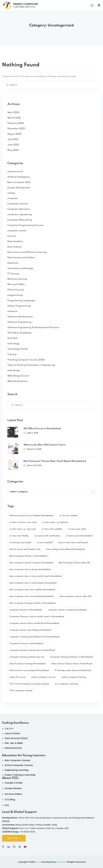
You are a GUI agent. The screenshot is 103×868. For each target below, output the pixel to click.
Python (17, 733)
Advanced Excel (13, 748)
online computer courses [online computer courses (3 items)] (43, 677)
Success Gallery (13, 794)
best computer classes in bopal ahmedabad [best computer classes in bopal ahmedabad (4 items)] (31, 563)
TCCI (38, 862)
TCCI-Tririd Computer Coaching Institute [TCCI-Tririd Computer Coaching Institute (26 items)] (29, 684)
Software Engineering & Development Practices (33, 328)
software (12, 311)
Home (42, 32)
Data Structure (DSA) (16, 738)
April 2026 (13, 112)
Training (12, 354)
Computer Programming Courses (25, 225)
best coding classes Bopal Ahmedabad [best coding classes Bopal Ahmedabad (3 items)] (66, 549)
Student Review (13, 788)
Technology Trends (18, 349)
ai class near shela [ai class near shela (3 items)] (77, 529)
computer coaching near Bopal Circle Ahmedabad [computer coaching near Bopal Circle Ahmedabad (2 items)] (34, 637)
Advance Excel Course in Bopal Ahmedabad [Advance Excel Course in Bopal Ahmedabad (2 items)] (31, 516)
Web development (17, 381)
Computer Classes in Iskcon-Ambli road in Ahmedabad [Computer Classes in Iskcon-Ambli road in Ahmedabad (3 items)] (37, 617)
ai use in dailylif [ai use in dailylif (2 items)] (45, 543)
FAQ (7, 805)
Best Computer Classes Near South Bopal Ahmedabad (55, 461)
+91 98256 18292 (27, 832)
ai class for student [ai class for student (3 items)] (68, 516)
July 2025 (13, 139)
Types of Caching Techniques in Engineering (31, 365)
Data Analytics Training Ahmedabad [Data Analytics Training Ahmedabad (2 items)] (27, 664)
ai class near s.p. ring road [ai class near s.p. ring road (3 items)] (23, 529)
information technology (20, 268)
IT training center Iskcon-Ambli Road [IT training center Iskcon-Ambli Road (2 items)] (73, 670)
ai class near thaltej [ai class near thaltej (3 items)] (19, 536)
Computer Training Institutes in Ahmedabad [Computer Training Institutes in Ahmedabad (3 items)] (72, 657)
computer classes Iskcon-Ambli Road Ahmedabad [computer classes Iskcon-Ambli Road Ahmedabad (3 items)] (34, 623)
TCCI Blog (10, 800)
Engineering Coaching (17, 770)
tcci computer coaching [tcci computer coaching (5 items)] (66, 684)
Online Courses (16, 290)
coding (11, 193)
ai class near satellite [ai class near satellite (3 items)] (52, 529)
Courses (12, 236)
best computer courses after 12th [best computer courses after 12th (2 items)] (76, 596)
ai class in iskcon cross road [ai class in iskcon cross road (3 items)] (23, 522)
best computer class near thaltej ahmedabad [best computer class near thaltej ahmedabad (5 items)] (32, 596)
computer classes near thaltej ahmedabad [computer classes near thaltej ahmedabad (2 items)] (30, 630)
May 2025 (13, 150)
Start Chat (14, 838)
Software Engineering (19, 322)
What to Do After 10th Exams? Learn (45, 445)
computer (13, 198)
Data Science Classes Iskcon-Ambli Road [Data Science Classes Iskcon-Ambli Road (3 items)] (72, 664)
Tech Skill (12, 338)
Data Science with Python (21, 258)
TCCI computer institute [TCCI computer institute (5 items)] (21, 691)
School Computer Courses (19, 765)
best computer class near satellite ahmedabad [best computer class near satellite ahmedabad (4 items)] (32, 590)
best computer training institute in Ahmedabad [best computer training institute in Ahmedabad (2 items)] (32, 603)
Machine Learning (17, 279)
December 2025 (16, 129)
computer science (17, 231)
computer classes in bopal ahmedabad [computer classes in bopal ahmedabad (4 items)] (67, 610)
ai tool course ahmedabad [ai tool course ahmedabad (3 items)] (79, 536)
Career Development (19, 188)
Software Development (20, 317)
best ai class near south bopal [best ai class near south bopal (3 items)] (73, 543)
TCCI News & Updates (19, 333)
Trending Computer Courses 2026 (26, 360)
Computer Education (19, 209)
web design (14, 370)
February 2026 (16, 123)
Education (13, 263)
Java (7, 733)
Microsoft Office (16, 284)
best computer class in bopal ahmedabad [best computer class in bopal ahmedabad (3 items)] (30, 570)
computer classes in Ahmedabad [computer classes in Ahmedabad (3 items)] (26, 610)
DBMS (20, 743)
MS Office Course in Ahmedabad (42, 429)
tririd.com (61, 862)
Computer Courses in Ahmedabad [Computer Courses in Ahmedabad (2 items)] (26, 644)
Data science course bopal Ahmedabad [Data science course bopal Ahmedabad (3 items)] (29, 670)
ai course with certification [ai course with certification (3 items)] (47, 536)
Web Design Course (18, 376)
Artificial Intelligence (19, 177)
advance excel (15, 172)
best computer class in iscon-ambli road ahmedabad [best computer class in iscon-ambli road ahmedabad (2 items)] (36, 576)
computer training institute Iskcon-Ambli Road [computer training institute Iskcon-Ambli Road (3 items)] (32, 650)
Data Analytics (15, 241)
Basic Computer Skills (19, 182)
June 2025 (13, 145)
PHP (7, 743)
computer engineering (20, 215)
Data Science (14, 247)
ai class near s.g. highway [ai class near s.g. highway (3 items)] (55, 522)
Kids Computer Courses (17, 760)
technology (13, 344)
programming (15, 295)
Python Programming (19, 306)
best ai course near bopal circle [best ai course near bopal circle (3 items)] (25, 549)
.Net (12, 743)
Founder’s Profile (14, 783)
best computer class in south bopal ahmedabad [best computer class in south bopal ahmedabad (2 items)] (33, 583)
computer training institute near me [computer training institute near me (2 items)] (27, 657)
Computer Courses (18, 204)
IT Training (13, 274)
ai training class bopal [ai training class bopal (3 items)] (20, 543)
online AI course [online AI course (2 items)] (17, 677)
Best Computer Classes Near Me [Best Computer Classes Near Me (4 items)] (75, 563)
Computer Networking (20, 220)
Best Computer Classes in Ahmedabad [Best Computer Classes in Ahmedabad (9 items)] (28, 556)
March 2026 (14, 118)
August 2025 (15, 134)
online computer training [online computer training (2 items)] (74, 677)
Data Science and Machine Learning (27, 252)
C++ (11, 729)
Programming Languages (21, 301)
